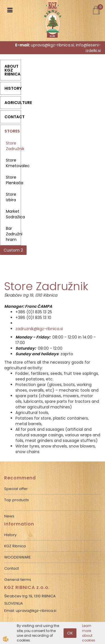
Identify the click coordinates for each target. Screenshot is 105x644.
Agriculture (13, 103)
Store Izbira (11, 197)
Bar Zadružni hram (13, 234)
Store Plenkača (13, 180)
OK (70, 633)
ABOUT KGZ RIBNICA (12, 70)
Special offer (16, 489)
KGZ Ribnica (15, 546)
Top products (17, 500)
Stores (12, 131)
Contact (13, 117)
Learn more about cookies (89, 633)
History (13, 88)
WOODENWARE (17, 557)
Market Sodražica (13, 214)
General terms (18, 580)
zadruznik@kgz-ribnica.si (39, 329)
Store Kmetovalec (13, 163)
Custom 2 (13, 250)
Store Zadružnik (13, 146)
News (9, 516)
